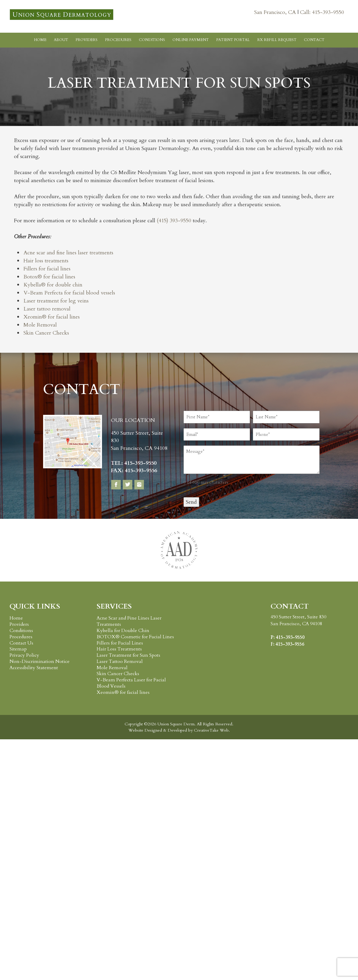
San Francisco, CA (276, 12)
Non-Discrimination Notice (40, 661)
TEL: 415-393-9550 (134, 463)
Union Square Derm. (176, 724)
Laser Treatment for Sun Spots (128, 655)
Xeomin (33, 317)
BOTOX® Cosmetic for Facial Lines (135, 637)
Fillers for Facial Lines (120, 643)
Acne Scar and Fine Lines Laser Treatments (129, 621)
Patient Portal (233, 40)
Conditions (152, 40)
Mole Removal (40, 325)
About (61, 40)
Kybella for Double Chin (123, 631)
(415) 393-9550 (174, 221)
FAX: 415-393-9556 (134, 471)
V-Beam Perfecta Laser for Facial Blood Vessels (131, 683)
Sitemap (18, 649)
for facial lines (63, 317)
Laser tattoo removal (47, 309)
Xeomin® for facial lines (123, 692)
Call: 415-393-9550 (322, 12)
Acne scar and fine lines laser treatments (68, 253)
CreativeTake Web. (212, 730)
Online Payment (191, 40)
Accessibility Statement (34, 668)
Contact (314, 40)
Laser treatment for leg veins (56, 301)
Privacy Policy (24, 655)
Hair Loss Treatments (119, 649)
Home (40, 40)
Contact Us (21, 643)
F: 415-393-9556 (287, 644)
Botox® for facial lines (49, 277)
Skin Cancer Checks (46, 333)
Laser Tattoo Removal (120, 661)
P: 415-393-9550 (288, 637)
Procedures (118, 40)
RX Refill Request (277, 40)
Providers (87, 40)
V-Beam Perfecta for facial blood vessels (69, 293)
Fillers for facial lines (47, 269)
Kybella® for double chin (53, 285)
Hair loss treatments (46, 261)
